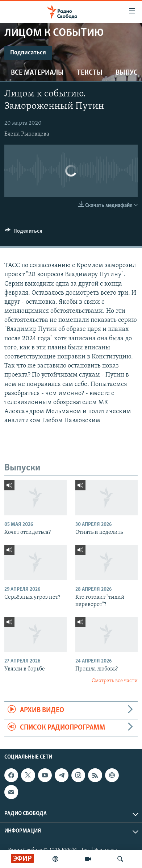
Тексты (90, 73)
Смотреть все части (115, 681)
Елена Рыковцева (27, 134)
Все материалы (37, 73)
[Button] (24, 233)
